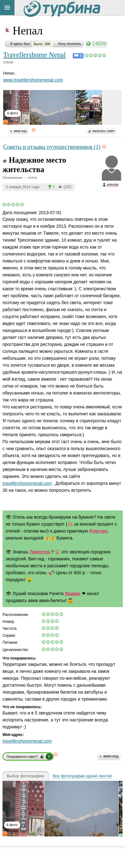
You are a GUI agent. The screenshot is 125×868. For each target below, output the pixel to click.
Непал (28, 31)
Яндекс (73, 594)
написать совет (103, 131)
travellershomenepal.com (27, 483)
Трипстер (40, 552)
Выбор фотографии (25, 776)
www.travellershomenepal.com (33, 80)
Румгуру (98, 531)
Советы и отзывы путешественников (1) (52, 147)
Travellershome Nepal (34, 55)
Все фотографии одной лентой (82, 776)
